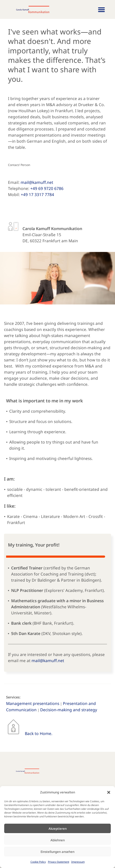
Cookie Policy (38, 862)
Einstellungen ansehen (57, 852)
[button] (109, 792)
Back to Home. (39, 734)
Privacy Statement (59, 862)
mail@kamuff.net (37, 182)
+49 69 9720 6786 (47, 188)
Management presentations (33, 703)
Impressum (78, 862)
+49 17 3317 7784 (37, 195)
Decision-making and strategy (69, 710)
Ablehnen (58, 840)
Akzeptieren (58, 828)
